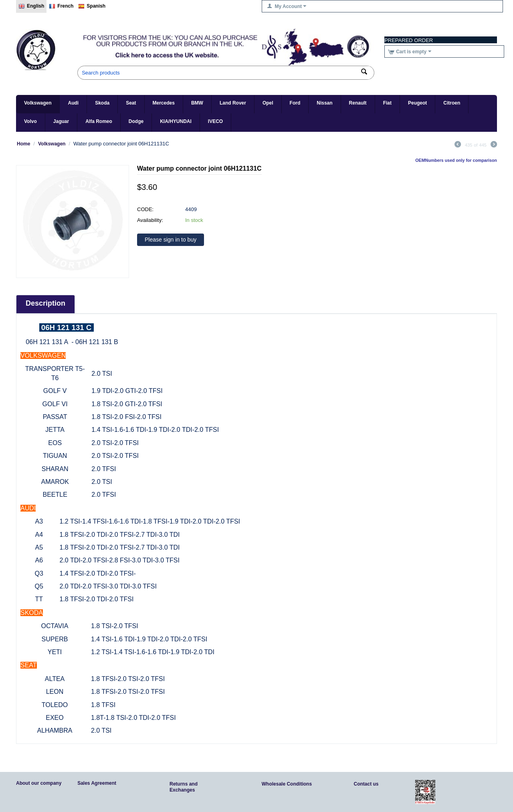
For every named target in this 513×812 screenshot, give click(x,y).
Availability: (150, 220)
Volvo (30, 121)
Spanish (92, 6)
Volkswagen (38, 103)
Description (45, 303)
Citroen (452, 103)
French (61, 6)
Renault (358, 103)
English (31, 6)
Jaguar (61, 121)
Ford (295, 103)
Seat (131, 103)
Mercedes (164, 103)
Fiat (387, 103)
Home (23, 144)
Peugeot (417, 103)
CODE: (145, 209)
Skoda (102, 103)
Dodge (136, 121)
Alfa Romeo (99, 121)
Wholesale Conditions (287, 784)
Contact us (366, 784)
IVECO (215, 121)
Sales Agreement (97, 783)
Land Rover (233, 103)
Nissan (324, 103)
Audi (73, 103)
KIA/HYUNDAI (176, 121)
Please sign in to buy (171, 240)
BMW (197, 103)
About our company (39, 783)
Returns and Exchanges (184, 787)
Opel (268, 103)
